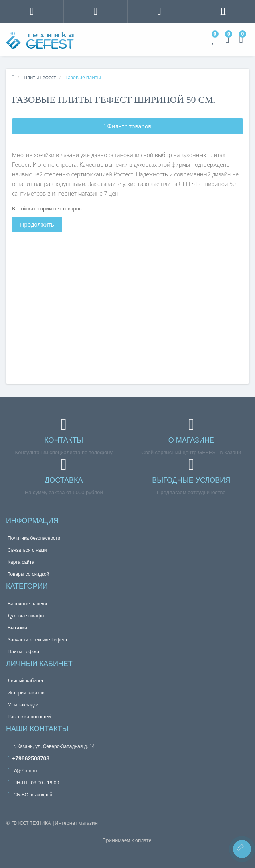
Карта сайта (21, 562)
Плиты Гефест (24, 652)
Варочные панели (27, 604)
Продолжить (37, 224)
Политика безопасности (34, 538)
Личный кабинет (26, 681)
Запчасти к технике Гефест (38, 640)
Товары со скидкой (28, 574)
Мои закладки (23, 705)
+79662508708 (29, 758)
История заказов (26, 693)
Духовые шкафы (26, 616)
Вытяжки (17, 628)
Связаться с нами (27, 550)
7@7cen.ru (22, 771)
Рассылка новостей (29, 717)
